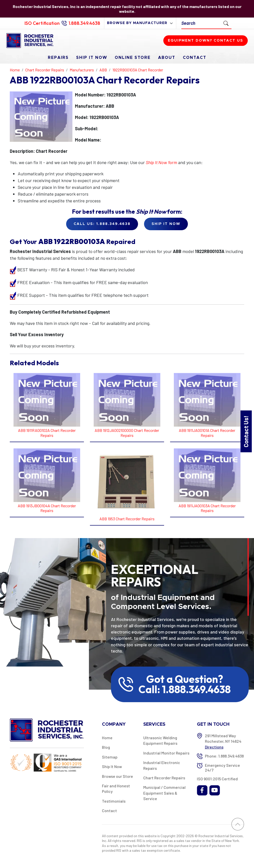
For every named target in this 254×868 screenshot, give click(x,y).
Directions (214, 747)
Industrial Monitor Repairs (166, 753)
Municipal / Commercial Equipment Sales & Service (164, 793)
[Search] (201, 23)
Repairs (58, 58)
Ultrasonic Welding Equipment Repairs (160, 740)
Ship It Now (92, 58)
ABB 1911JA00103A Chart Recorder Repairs (207, 508)
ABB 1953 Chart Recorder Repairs (127, 519)
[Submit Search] (226, 23)
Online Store (133, 58)
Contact (195, 58)
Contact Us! (246, 431)
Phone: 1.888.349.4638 (224, 756)
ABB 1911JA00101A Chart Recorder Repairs (207, 433)
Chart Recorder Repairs (164, 778)
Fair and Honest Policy (116, 788)
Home (107, 738)
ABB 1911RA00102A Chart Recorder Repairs (47, 433)
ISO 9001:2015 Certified (217, 779)
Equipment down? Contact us (206, 41)
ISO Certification (42, 23)
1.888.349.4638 (84, 23)
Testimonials (114, 801)
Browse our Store (117, 776)
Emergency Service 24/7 (222, 768)
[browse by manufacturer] (140, 23)
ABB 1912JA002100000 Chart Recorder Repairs (127, 433)
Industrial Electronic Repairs (162, 765)
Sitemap (110, 757)
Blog (106, 747)
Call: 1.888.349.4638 (185, 689)
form (161, 162)
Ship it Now (166, 224)
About (167, 58)
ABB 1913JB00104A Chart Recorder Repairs (47, 508)
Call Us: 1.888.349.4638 (102, 224)
